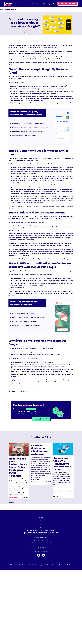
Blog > (2, 9)
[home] (8, 4)
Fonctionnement (25, 4)
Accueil (41, 517)
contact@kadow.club (41, 551)
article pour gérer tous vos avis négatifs (58, 259)
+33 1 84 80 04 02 (41, 548)
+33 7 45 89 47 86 (41, 538)
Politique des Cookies (68, 565)
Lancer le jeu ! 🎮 (41, 419)
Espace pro (52, 4)
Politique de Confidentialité (53, 565)
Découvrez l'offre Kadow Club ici (19, 391)
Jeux (17, 4)
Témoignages (37, 4)
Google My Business (42, 86)
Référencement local (10, 9)
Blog (45, 4)
